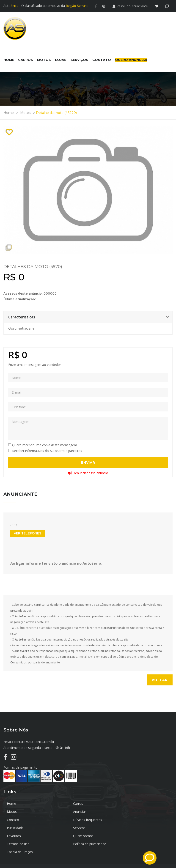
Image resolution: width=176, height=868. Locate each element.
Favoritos (127, 819)
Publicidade (15, 819)
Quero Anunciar (131, 59)
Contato (69, 811)
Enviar (88, 462)
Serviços (69, 819)
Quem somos (17, 827)
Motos (25, 112)
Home (9, 112)
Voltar (160, 679)
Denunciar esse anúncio (88, 472)
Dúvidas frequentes (134, 811)
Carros (68, 803)
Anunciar (13, 811)
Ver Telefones (27, 533)
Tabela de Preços (20, 835)
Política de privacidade (136, 827)
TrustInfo (166, 855)
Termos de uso (75, 827)
